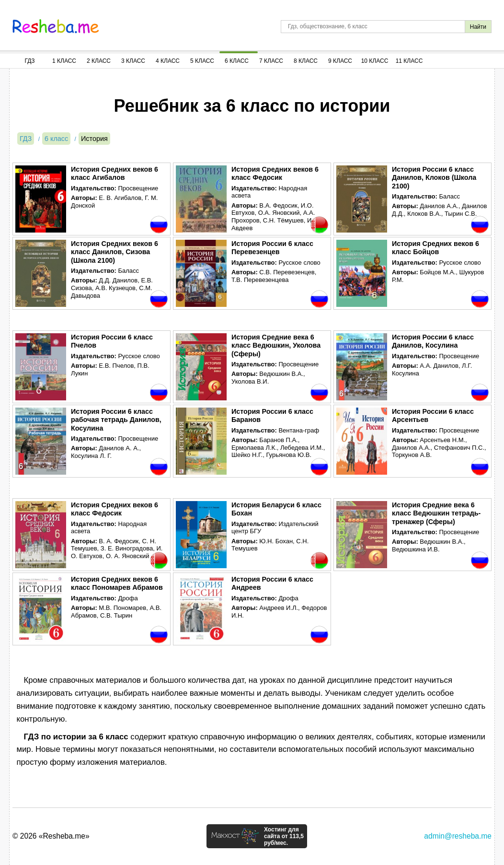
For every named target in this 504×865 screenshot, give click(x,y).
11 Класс (409, 61)
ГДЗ (29, 61)
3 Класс (133, 61)
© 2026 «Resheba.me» (51, 836)
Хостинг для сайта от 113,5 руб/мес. (284, 836)
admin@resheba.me (458, 836)
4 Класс (168, 61)
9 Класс (340, 61)
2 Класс (99, 61)
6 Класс (237, 61)
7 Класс (271, 61)
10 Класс (375, 61)
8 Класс (306, 61)
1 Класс (64, 61)
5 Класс (202, 61)
